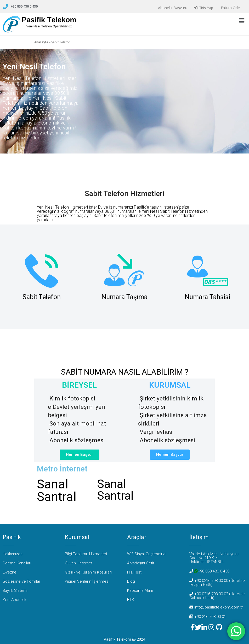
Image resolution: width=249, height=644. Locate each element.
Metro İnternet (62, 469)
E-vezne (10, 572)
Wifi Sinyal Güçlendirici (147, 554)
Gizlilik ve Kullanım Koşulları (88, 572)
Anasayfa (41, 42)
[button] (242, 21)
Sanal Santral (57, 490)
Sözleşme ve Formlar (21, 581)
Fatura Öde (230, 8)
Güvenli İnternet (79, 563)
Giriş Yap (203, 8)
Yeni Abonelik (14, 600)
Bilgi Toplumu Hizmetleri (86, 554)
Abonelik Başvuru (172, 8)
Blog (131, 581)
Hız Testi (135, 572)
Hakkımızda (13, 554)
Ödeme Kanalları (17, 563)
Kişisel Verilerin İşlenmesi (87, 581)
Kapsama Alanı (140, 590)
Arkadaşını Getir (141, 563)
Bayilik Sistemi (15, 590)
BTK (131, 600)
